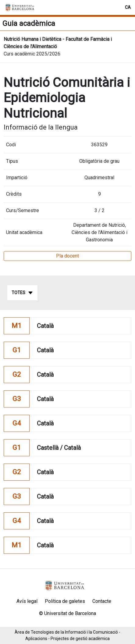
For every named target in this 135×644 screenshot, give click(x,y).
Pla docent (67, 256)
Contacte (102, 601)
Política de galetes (65, 601)
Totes (22, 293)
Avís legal (27, 601)
